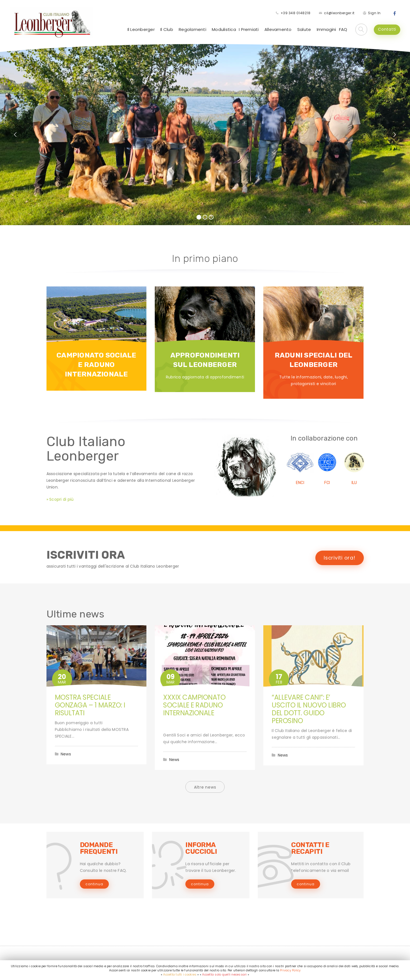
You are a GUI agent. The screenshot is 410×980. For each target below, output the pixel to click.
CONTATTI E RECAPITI (310, 848)
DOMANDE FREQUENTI (99, 848)
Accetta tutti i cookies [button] (180, 974)
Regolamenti (192, 29)
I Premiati (249, 29)
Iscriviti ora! (340, 558)
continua (94, 884)
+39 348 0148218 (296, 13)
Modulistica (224, 29)
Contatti (387, 29)
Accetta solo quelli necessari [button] (224, 974)
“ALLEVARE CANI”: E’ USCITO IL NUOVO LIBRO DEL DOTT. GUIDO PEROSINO (309, 709)
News (66, 754)
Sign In (374, 13)
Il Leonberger (141, 29)
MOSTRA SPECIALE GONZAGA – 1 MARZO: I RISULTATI (90, 705)
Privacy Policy (290, 970)
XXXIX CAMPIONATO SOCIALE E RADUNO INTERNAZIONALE (194, 705)
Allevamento (278, 29)
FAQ (343, 29)
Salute (304, 29)
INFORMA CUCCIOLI (201, 848)
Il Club (167, 29)
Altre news (205, 787)
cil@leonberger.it (339, 13)
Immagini (326, 29)
